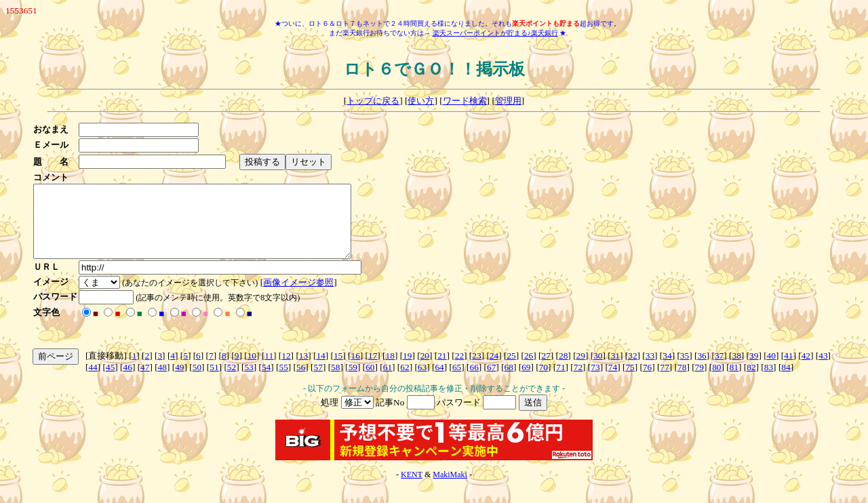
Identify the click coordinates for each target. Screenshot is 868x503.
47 (145, 381)
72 (578, 381)
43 (823, 370)
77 (665, 381)
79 (699, 381)
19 (407, 370)
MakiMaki (450, 489)
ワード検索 (465, 101)
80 (716, 381)
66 (474, 381)
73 (595, 381)
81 (734, 381)
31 (615, 370)
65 (457, 381)
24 (494, 370)
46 (128, 381)
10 (252, 370)
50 (197, 381)
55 (283, 381)
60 (370, 381)
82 (751, 381)
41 (788, 370)
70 (544, 381)
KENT (412, 489)
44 (93, 381)
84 (786, 381)
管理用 (508, 101)
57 (318, 381)
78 (682, 381)
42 (806, 370)
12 (286, 370)
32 (632, 370)
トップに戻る (373, 101)
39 (754, 370)
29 (581, 370)
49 (179, 381)
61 (388, 381)
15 (338, 370)
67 (491, 381)
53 (249, 381)
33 (650, 370)
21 (442, 370)
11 (269, 370)
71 (560, 381)
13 (303, 370)
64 (439, 381)
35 (685, 370)
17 (373, 370)
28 (563, 370)
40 (771, 370)
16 (355, 370)
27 (546, 370)
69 (526, 381)
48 (162, 381)
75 (630, 381)
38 (737, 370)
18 (390, 370)
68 (509, 381)
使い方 (421, 101)
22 (459, 370)
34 (667, 370)
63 (422, 381)
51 (214, 381)
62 (405, 381)
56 (301, 381)
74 (613, 381)
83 (769, 381)
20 (425, 370)
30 (598, 370)
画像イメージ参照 (302, 297)
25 (511, 370)
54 (266, 381)
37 (719, 370)
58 (335, 381)
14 (320, 370)
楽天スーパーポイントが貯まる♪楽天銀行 (495, 33)
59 (353, 381)
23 (476, 370)
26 (529, 370)
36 (702, 370)
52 (232, 381)
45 (110, 381)
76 (647, 381)
